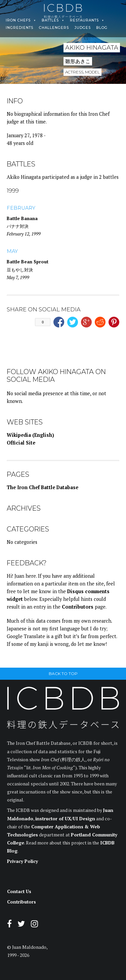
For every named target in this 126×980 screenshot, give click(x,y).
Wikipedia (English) (30, 435)
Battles (50, 20)
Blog (102, 28)
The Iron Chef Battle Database (43, 487)
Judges (83, 28)
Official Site (21, 443)
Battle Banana (22, 218)
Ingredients (19, 28)
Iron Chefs (18, 20)
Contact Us (19, 891)
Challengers (54, 28)
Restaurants (84, 20)
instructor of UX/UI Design (65, 819)
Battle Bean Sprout (28, 262)
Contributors (78, 607)
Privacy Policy (23, 861)
